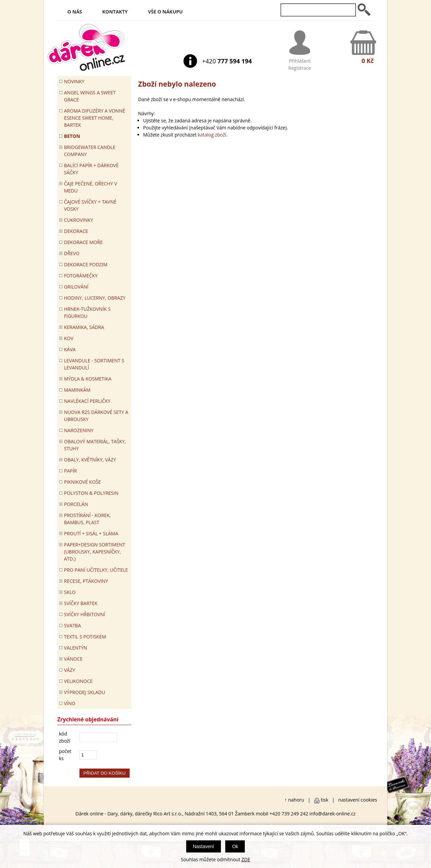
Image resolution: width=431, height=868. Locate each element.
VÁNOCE (73, 659)
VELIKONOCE (78, 681)
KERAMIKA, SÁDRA (84, 327)
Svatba (72, 625)
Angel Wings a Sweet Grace (90, 96)
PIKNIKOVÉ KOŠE (82, 482)
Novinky (74, 81)
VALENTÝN (76, 648)
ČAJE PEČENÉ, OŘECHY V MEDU (91, 187)
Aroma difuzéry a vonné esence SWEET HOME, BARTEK (94, 118)
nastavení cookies (358, 800)
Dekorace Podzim (86, 264)
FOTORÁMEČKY (81, 276)
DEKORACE (76, 231)
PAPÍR (70, 471)
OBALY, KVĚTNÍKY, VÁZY (90, 460)
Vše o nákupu (165, 12)
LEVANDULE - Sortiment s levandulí (94, 364)
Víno (70, 703)
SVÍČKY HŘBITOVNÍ (85, 614)
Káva (70, 349)
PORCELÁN (76, 504)
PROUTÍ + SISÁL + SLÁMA (91, 533)
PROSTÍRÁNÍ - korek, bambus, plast (87, 519)
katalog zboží (212, 135)
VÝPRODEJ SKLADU (85, 692)
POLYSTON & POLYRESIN (91, 493)
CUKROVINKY (78, 220)
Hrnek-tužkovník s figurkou (87, 312)
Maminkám (77, 390)
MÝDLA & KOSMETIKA (88, 379)
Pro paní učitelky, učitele (96, 570)
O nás (75, 12)
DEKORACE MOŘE (83, 242)
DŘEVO (72, 253)
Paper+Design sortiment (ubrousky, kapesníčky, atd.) (94, 552)
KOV (69, 338)
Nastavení (204, 846)
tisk (325, 800)
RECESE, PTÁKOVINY (86, 581)
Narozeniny (79, 430)
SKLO (70, 592)
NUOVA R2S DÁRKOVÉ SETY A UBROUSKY (96, 416)
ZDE (246, 859)
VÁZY (70, 670)
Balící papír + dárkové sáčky (91, 169)
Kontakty (115, 12)
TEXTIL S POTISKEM (85, 637)
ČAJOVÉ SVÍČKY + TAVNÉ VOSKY (90, 205)
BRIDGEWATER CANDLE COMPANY (90, 151)
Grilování (76, 287)
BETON (72, 136)
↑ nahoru (294, 800)
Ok (235, 846)
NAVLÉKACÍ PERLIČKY (87, 401)
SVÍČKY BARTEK (81, 603)
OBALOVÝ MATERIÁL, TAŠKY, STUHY (95, 445)
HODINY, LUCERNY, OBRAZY (95, 298)
